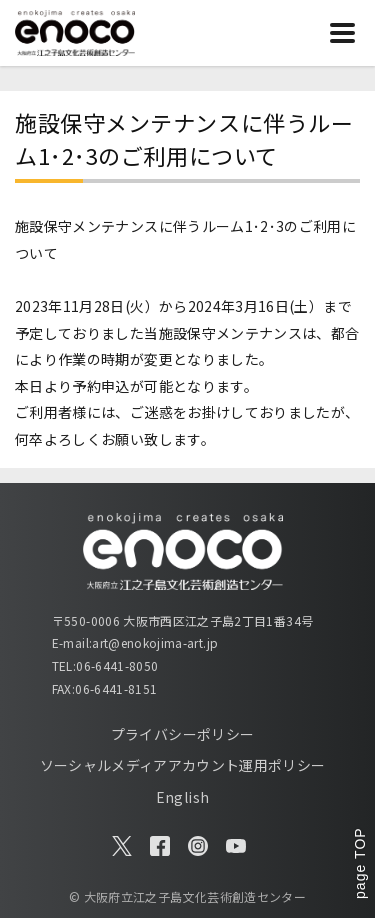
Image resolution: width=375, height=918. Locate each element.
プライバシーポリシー (183, 734)
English (182, 797)
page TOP (360, 863)
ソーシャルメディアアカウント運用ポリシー (183, 765)
